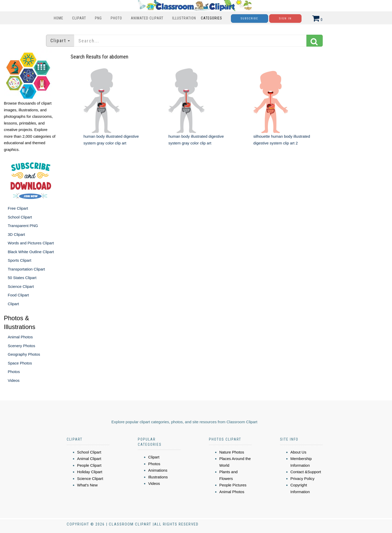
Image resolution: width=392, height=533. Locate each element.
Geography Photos (24, 354)
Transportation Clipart (26, 269)
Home (59, 18)
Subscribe (250, 19)
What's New (87, 485)
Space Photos (20, 363)
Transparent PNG (23, 226)
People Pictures (233, 485)
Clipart (79, 18)
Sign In (285, 19)
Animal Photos (20, 337)
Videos (14, 380)
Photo (116, 18)
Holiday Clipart (90, 472)
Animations (158, 470)
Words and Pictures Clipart (31, 243)
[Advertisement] (197, 195)
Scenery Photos (21, 346)
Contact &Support (306, 472)
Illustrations (158, 477)
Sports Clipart (20, 260)
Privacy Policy (302, 479)
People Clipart (89, 465)
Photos (14, 372)
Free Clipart (18, 208)
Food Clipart (18, 295)
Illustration (184, 18)
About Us (298, 452)
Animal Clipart (89, 459)
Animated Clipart (147, 18)
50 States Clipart (22, 278)
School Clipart (20, 217)
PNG (98, 18)
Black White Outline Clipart (31, 252)
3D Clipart (16, 234)
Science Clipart (21, 286)
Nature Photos (232, 452)
